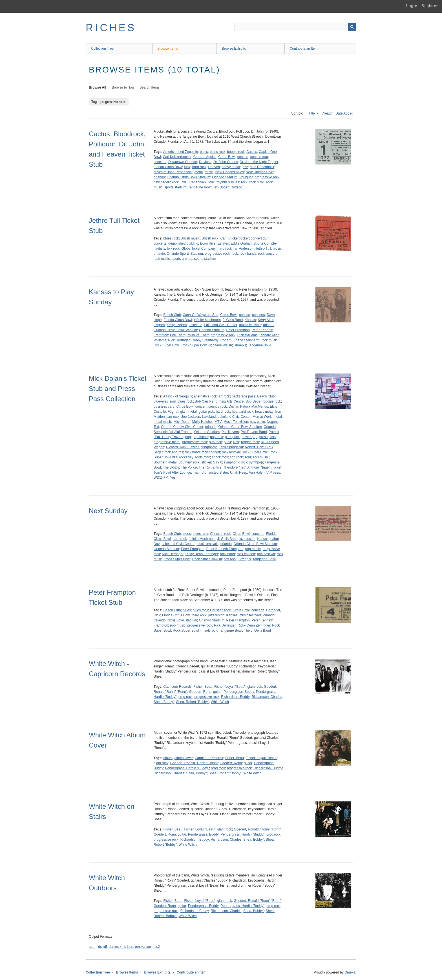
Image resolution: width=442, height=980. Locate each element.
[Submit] (352, 27)
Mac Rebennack (262, 167)
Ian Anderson (243, 249)
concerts (160, 162)
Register (430, 6)
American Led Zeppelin (181, 152)
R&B (184, 182)
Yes (173, 478)
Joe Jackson (191, 417)
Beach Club (172, 315)
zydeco (237, 187)
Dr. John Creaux (226, 162)
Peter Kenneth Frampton (225, 549)
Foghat (173, 412)
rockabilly (186, 457)
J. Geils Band (233, 320)
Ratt (236, 442)
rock (244, 182)
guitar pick (206, 412)
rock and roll (174, 452)
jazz (245, 167)
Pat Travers (230, 432)
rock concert (267, 254)
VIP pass (273, 473)
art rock (224, 396)
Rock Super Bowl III (196, 345)
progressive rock (267, 177)
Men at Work (262, 417)
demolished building (183, 243)
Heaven (214, 167)
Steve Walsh (223, 345)
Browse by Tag (123, 87)
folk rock (173, 249)
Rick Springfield (231, 447)
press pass (268, 437)
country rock (217, 406)
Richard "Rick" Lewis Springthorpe (192, 447)
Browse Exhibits (234, 49)
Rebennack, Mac (202, 182)
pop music (201, 437)
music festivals (250, 325)
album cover (184, 758)
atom (93, 947)
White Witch (220, 702)
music (209, 172)
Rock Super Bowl (167, 345)
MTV (218, 422)
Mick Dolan (182, 422)
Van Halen (257, 473)
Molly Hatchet (203, 422)
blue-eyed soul (165, 401)
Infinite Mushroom (207, 320)
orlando (159, 177)
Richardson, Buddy (235, 697)
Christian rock (220, 534)
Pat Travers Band (254, 432)
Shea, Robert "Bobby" (193, 702)
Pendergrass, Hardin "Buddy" (187, 768)
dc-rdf (102, 947)
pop (188, 437)
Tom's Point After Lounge (172, 473)
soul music (261, 457)
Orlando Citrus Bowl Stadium (189, 177)
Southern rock (189, 462)
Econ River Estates (215, 243)
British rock (210, 238)
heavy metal (231, 167)
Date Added (344, 113)
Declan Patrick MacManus (248, 406)
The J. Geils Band (257, 630)
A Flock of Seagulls (178, 396)
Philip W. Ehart (198, 335)
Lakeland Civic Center (221, 325)
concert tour (259, 157)
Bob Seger (254, 401)
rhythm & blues (228, 182)
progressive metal (167, 442)
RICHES (111, 28)
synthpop (256, 462)
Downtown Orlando (183, 162)
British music (190, 238)
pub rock (215, 442)
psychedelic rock (166, 182)
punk (227, 442)
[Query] (295, 27)
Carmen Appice (205, 157)
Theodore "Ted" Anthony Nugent (247, 467)
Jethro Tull (263, 249)
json (130, 947)
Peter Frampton (238, 330)
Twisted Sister (218, 473)
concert (243, 157)
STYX (217, 462)
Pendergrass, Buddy (239, 692)
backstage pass (243, 396)
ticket (277, 467)
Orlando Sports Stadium (185, 254)
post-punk (232, 437)
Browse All (98, 87)
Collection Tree (102, 49)
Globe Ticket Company (199, 249)
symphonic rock (236, 462)
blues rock (217, 152)
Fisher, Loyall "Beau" (230, 687)
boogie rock (236, 152)
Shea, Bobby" (164, 702)
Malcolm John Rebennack (173, 172)
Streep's (240, 345)
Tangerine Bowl (200, 187)
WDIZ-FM (161, 478)
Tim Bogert (221, 187)
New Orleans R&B (259, 172)
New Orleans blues (230, 172)
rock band (192, 452)
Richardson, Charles (267, 697)
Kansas (250, 320)
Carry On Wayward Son (200, 315)
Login (412, 6)
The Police (189, 467)
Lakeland (195, 325)
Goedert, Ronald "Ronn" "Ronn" (194, 763)
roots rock (203, 457)
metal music (163, 422)
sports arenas (182, 259)
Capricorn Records (177, 687)
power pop (249, 437)
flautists (159, 249)
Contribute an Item (304, 49)
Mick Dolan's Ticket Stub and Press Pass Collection (118, 389)
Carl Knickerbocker (177, 157)
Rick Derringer (179, 340)
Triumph (199, 473)
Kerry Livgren (177, 325)
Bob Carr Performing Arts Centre (219, 401)
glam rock (255, 687)
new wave (257, 422)
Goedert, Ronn (200, 692)
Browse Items (168, 49)
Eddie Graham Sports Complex (254, 243)
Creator (327, 113)
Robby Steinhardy (205, 340)
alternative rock (205, 396)
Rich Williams (247, 335)
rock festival (231, 452)
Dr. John (205, 162)
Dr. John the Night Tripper (259, 162)
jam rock (173, 417)
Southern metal (165, 462)
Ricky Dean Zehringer (202, 554)
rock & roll (257, 182)
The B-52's (171, 467)
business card (164, 406)
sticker (206, 462)
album (168, 758)
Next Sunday (108, 511)
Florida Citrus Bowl (168, 167)
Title (312, 113)
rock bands (248, 254)
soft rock (236, 457)
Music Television (236, 422)
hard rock (199, 167)
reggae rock (250, 442)
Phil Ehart (177, 335)
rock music (162, 259)
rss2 (157, 947)
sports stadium (175, 187)
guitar (217, 692)
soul (248, 457)
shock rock (220, 457)
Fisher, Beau (203, 687)
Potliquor (246, 177)
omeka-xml (143, 947)
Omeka (350, 972)
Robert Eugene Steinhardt (240, 340)
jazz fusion (247, 539)
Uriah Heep (239, 473)
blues (204, 152)
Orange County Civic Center (182, 427)
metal (199, 172)
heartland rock (243, 412)
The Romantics (210, 467)
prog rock (185, 697)
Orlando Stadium (225, 177)
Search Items (150, 87)
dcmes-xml (117, 947)
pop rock (216, 437)
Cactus (252, 152)
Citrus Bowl (227, 157)
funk (187, 167)
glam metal (188, 412)
